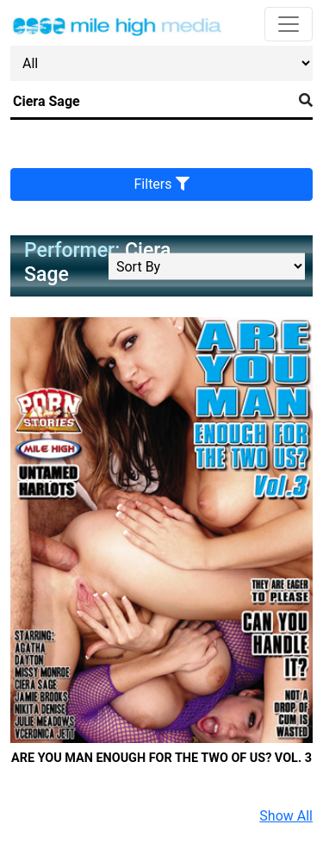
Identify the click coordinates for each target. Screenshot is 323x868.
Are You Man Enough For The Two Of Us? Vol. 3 (161, 758)
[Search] (151, 102)
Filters (162, 184)
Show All (286, 816)
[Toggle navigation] (289, 24)
